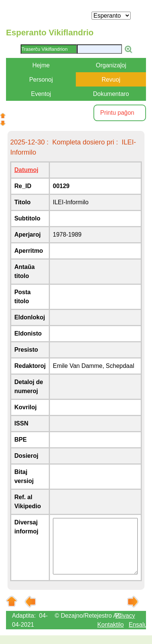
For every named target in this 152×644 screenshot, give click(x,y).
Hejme (41, 65)
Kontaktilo (110, 625)
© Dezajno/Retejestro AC (88, 616)
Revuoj (111, 80)
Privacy (125, 616)
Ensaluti (139, 625)
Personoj (41, 80)
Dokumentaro (111, 94)
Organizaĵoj (111, 65)
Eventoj (41, 94)
